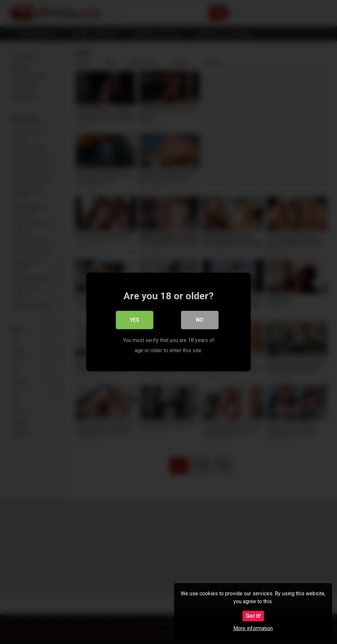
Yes (135, 320)
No (200, 320)
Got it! (253, 616)
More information (253, 628)
